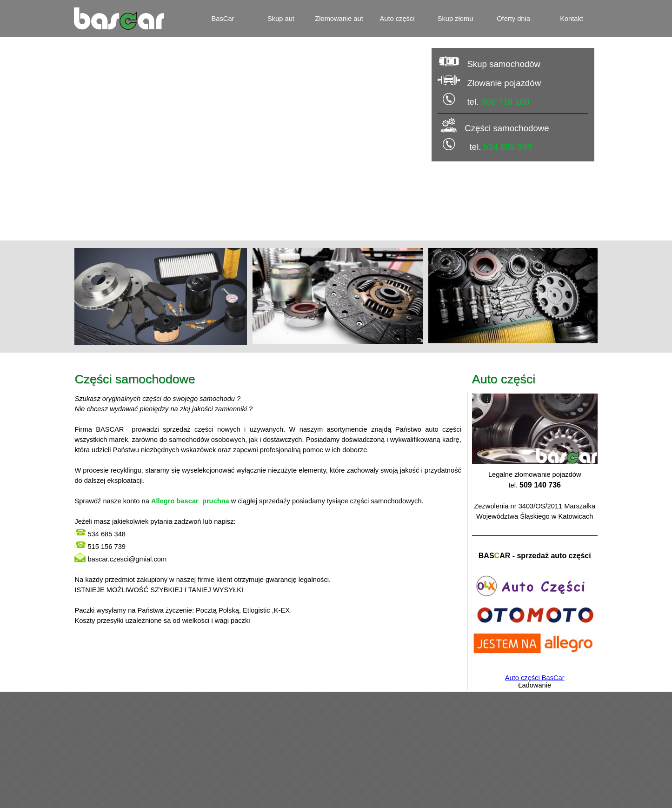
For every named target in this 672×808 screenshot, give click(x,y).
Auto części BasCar (535, 678)
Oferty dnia (513, 19)
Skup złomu (456, 19)
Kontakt (572, 19)
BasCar (223, 19)
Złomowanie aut (339, 19)
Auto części (397, 19)
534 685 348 (508, 147)
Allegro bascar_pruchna (190, 501)
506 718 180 (506, 102)
